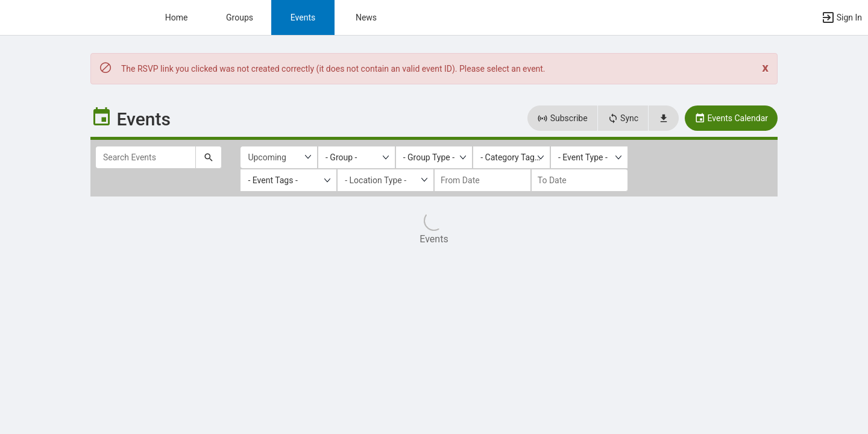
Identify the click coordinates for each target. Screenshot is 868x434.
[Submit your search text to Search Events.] (209, 157)
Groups (240, 17)
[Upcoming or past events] (279, 157)
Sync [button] (623, 118)
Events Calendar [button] (731, 118)
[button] (841, 17)
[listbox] (357, 157)
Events (303, 17)
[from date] (483, 180)
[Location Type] (385, 180)
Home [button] (177, 17)
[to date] (580, 180)
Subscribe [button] (562, 118)
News (366, 17)
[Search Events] (146, 157)
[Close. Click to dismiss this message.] (765, 68)
